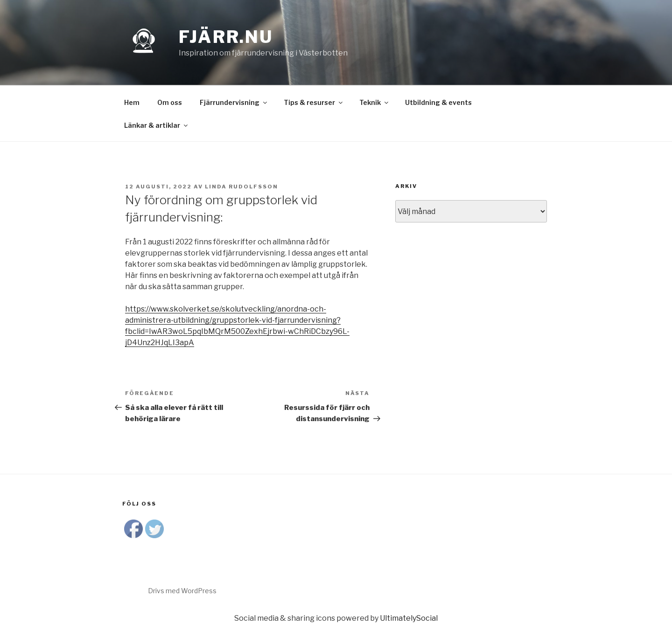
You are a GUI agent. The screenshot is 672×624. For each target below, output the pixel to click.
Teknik (374, 102)
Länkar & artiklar (157, 125)
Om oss (170, 102)
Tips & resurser (314, 102)
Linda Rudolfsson (241, 187)
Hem (132, 102)
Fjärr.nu (226, 37)
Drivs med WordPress (182, 591)
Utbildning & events (438, 102)
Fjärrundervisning (234, 102)
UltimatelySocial (409, 618)
